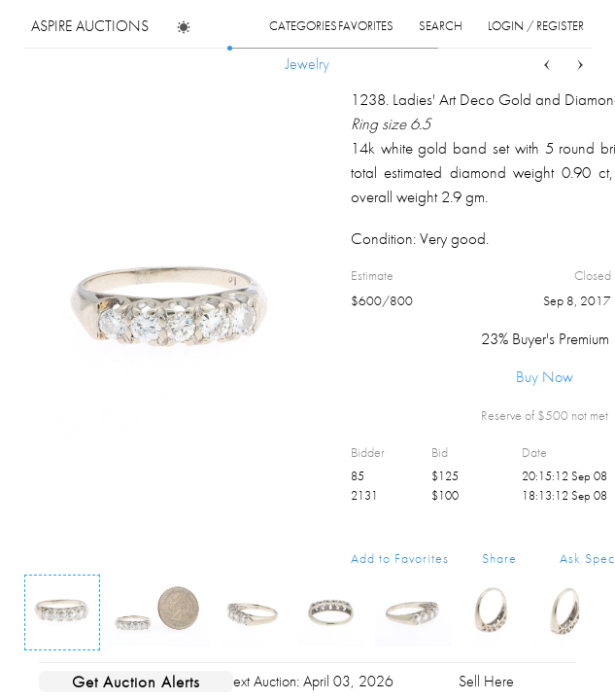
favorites (366, 26)
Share (499, 558)
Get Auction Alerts (136, 682)
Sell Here (486, 681)
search (441, 26)
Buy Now (545, 377)
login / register (536, 26)
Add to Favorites (400, 558)
